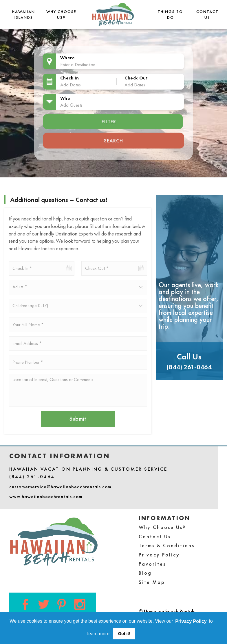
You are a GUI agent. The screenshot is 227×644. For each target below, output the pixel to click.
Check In (70, 78)
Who (65, 98)
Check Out (136, 78)
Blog (145, 573)
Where (68, 58)
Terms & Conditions (167, 545)
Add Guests (71, 105)
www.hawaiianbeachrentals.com (46, 496)
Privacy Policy (159, 555)
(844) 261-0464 (189, 367)
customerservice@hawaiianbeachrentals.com (60, 487)
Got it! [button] (124, 634)
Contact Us (155, 536)
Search (113, 141)
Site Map (152, 582)
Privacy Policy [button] (191, 621)
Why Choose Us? (162, 527)
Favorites (152, 564)
